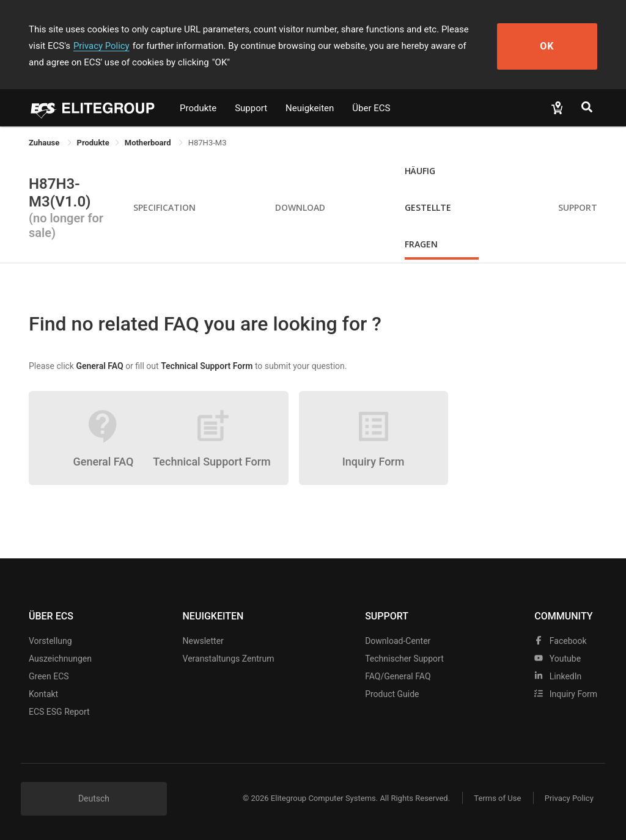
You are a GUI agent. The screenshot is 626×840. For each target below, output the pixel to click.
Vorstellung (50, 641)
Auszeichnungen (60, 659)
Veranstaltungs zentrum (229, 659)
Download (300, 207)
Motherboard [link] (149, 143)
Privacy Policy (83, 46)
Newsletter (203, 641)
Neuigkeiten (310, 108)
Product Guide (392, 694)
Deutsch (94, 798)
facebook (560, 641)
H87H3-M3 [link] (208, 143)
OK (553, 46)
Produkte (198, 108)
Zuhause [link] (45, 143)
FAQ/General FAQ (398, 676)
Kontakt (43, 694)
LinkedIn (558, 676)
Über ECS (371, 108)
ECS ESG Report (59, 712)
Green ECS (49, 676)
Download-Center (398, 641)
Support (251, 108)
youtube (558, 659)
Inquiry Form (566, 694)
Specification (164, 207)
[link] (93, 143)
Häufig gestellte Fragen (428, 207)
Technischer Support (404, 659)
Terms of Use (496, 798)
